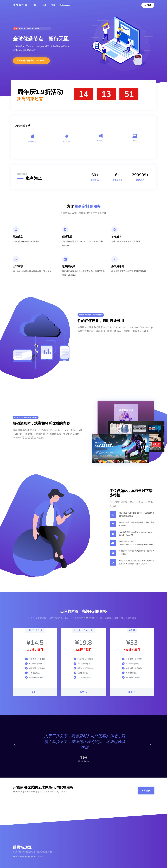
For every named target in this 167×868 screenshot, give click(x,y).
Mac (135, 141)
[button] (16, 746)
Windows (101, 141)
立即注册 (146, 791)
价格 (44, 5)
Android (66, 141)
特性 (36, 5)
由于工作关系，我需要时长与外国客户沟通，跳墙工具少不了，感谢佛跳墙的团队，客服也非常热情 (85, 742)
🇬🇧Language (65, 5)
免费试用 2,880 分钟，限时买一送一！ (31, 29)
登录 (148, 5)
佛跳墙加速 (20, 5)
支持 (53, 5)
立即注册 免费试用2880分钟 (31, 61)
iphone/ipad (32, 141)
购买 (35, 692)
